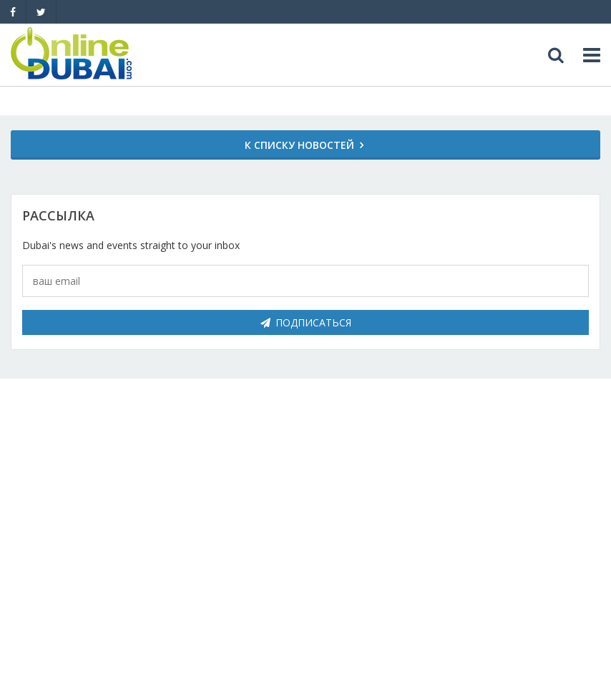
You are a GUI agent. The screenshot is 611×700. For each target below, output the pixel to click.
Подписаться (306, 322)
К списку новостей (299, 145)
